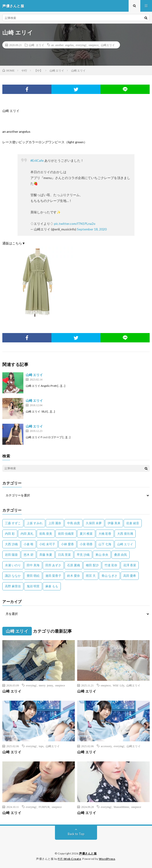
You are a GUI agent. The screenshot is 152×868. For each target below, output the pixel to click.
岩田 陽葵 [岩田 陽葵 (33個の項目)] (11, 555)
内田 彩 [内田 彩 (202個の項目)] (10, 534)
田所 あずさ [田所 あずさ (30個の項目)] (53, 565)
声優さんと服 (88, 853)
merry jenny (46, 685)
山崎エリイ (108, 45)
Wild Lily (118, 685)
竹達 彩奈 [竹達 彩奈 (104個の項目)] (111, 565)
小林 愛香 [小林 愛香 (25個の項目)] (67, 544)
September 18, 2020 (92, 229)
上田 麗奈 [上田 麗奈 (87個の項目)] (55, 523)
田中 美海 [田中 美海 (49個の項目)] (33, 565)
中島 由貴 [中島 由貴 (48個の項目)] (74, 523)
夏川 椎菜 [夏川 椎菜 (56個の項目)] (86, 534)
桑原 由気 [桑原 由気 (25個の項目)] (121, 555)
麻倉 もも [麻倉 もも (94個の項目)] (52, 586)
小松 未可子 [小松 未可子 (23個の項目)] (47, 544)
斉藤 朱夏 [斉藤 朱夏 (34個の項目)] (46, 555)
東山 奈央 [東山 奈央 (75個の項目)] (102, 555)
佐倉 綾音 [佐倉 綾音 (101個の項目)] (133, 523)
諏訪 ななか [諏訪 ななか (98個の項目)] (13, 576)
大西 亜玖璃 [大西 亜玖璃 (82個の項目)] (125, 534)
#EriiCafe (37, 160)
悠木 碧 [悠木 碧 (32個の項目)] (29, 555)
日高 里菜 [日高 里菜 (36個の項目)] (64, 555)
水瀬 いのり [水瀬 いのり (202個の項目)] (13, 565)
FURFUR (44, 807)
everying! (81, 45)
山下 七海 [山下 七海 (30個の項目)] (105, 544)
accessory (106, 746)
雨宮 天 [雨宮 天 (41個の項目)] (91, 576)
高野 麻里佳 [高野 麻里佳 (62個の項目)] (13, 586)
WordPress (107, 859)
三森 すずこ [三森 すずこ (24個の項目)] (13, 523)
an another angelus (62, 45)
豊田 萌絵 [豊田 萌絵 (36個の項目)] (33, 576)
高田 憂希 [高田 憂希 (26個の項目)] (130, 576)
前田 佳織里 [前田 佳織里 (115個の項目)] (66, 534)
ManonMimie (121, 807)
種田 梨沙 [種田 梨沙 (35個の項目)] (92, 565)
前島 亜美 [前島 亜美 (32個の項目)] (46, 534)
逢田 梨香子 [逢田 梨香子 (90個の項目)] (53, 576)
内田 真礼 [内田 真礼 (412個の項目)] (27, 534)
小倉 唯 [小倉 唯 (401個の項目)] (29, 544)
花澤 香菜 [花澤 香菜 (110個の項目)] (130, 565)
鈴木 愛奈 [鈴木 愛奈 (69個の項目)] (74, 576)
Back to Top (76, 834)
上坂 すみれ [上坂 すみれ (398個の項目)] (35, 523)
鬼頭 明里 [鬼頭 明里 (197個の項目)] (33, 586)
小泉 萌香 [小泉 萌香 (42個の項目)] (86, 544)
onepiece (94, 45)
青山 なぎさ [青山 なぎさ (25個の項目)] (109, 576)
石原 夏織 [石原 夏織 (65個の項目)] (74, 565)
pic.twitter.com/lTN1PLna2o (75, 224)
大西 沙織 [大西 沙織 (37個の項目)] (11, 544)
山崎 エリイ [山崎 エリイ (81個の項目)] (125, 544)
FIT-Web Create (69, 859)
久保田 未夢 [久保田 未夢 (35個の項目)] (94, 523)
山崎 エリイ (36, 45)
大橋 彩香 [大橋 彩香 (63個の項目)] (105, 534)
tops (41, 746)
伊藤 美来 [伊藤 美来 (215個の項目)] (114, 523)
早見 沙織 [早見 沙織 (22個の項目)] (83, 555)
